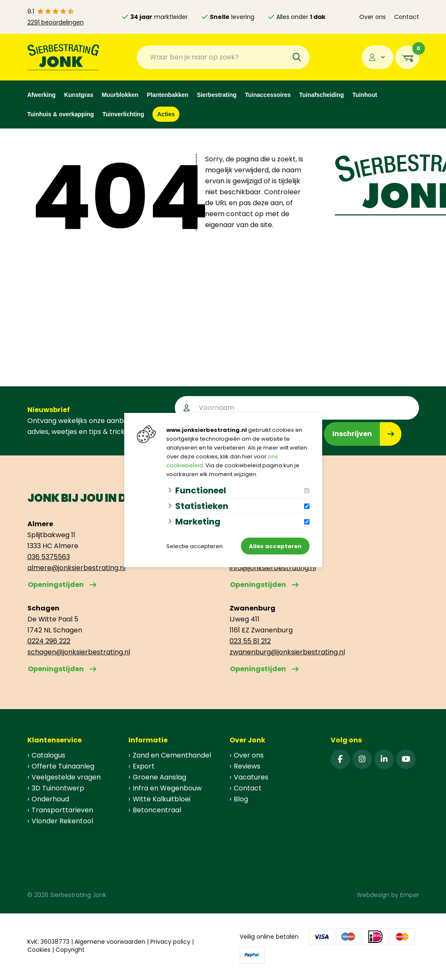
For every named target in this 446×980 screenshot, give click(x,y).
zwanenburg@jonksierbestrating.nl (287, 652)
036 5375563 (49, 557)
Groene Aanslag (159, 777)
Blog (241, 799)
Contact (407, 17)
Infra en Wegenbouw (167, 788)
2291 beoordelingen (56, 22)
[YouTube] (406, 759)
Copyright (70, 950)
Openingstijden (56, 585)
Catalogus (48, 755)
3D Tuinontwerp (58, 788)
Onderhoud (50, 799)
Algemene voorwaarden (110, 942)
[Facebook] (340, 759)
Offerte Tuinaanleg (63, 766)
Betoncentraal (157, 810)
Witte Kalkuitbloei (162, 799)
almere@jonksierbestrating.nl (76, 568)
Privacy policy (170, 942)
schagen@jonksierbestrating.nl (79, 652)
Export (144, 766)
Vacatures (251, 777)
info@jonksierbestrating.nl (273, 568)
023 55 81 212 (250, 641)
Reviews (247, 766)
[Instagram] (362, 759)
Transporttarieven (62, 810)
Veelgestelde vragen (66, 777)
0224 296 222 (49, 641)
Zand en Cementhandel (172, 755)
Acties (166, 114)
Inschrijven (352, 434)
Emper (410, 895)
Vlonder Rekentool (62, 821)
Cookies (39, 950)
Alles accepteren (275, 546)
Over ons (373, 17)
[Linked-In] (384, 759)
